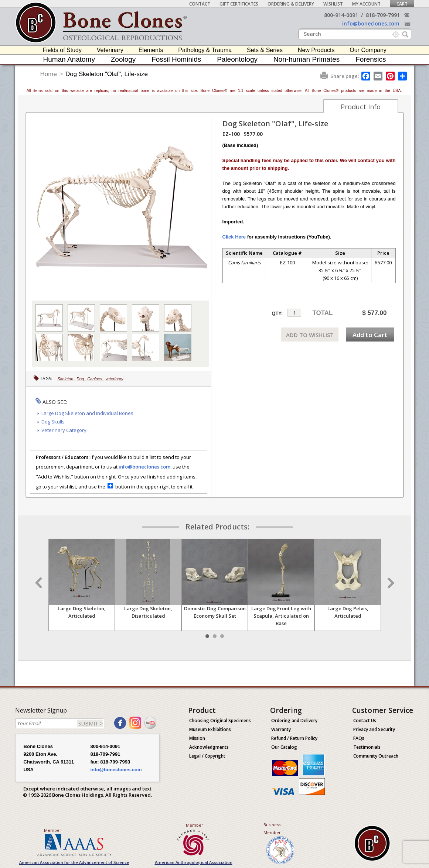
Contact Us (365, 721)
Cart (402, 4)
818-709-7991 (383, 15)
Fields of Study (62, 50)
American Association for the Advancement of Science (74, 862)
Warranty (281, 729)
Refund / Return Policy (294, 738)
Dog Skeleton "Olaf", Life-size (107, 74)
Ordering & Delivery (291, 4)
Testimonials (367, 747)
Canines (95, 379)
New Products (316, 50)
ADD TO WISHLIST (310, 335)
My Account (366, 4)
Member (53, 830)
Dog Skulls (53, 422)
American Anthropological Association (194, 862)
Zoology (123, 59)
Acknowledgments (209, 747)
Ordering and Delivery (294, 721)
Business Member (272, 828)
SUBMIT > (91, 723)
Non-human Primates (307, 59)
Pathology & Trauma (205, 50)
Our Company (368, 50)
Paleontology (237, 59)
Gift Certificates (239, 4)
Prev (40, 583)
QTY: (277, 313)
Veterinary (110, 50)
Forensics (371, 59)
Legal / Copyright (207, 756)
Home (49, 74)
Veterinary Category (64, 430)
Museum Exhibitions (210, 729)
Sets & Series (265, 50)
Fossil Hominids (176, 59)
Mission (197, 738)
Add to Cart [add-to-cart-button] (370, 335)
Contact (200, 4)
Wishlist (333, 4)
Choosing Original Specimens (220, 721)
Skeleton (66, 379)
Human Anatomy (69, 59)
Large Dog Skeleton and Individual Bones (87, 413)
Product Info (361, 107)
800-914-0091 (341, 15)
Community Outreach (376, 756)
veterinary (114, 379)
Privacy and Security (374, 729)
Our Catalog (284, 747)
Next (390, 583)
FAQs (359, 738)
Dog (81, 379)
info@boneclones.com (371, 23)
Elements (151, 50)
